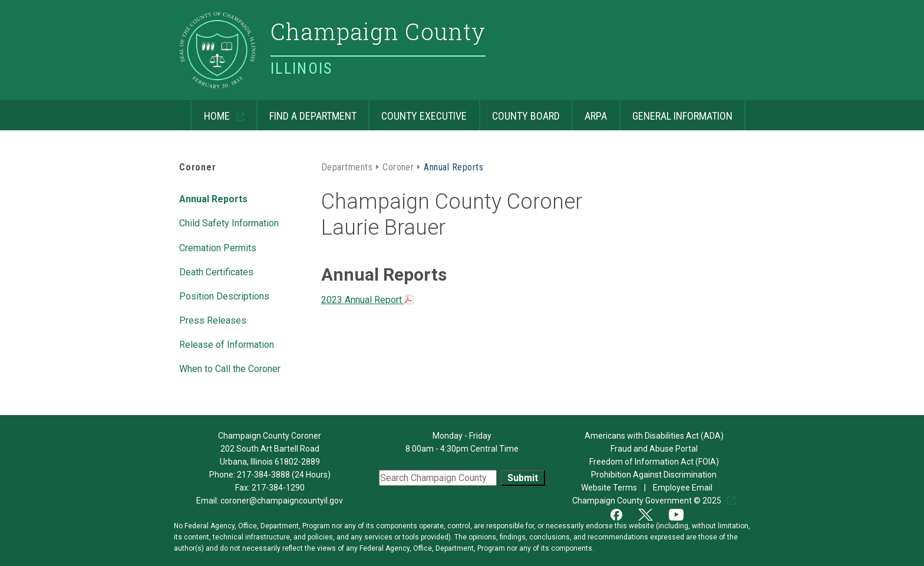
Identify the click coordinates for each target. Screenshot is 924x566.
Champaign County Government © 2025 (648, 501)
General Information (676, 111)
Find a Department (306, 111)
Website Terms (610, 488)
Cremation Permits (218, 247)
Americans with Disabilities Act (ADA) (654, 436)
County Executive (418, 111)
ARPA (589, 111)
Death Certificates (216, 271)
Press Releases (213, 320)
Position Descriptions (224, 295)
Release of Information (227, 344)
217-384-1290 (278, 488)
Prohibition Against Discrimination (654, 475)
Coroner (198, 167)
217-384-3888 (263, 475)
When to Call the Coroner (230, 368)
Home (211, 111)
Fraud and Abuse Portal (654, 449)
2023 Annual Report (367, 300)
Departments (347, 166)
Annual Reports (213, 198)
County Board (519, 111)
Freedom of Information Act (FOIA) (654, 462)
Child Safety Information (229, 222)
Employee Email (684, 488)
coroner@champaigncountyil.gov (282, 501)
